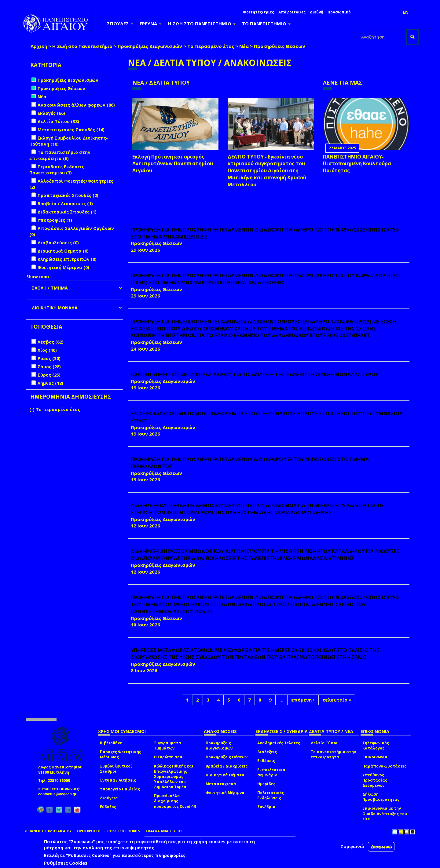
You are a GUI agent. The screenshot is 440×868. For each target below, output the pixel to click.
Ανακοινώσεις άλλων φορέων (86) (76, 105)
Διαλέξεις (267, 752)
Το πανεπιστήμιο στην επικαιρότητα (333, 754)
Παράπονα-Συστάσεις (384, 766)
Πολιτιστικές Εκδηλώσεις (271, 795)
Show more (38, 277)
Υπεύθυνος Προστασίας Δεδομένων (375, 780)
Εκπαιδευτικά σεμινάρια (271, 772)
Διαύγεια (109, 798)
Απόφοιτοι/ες (292, 12)
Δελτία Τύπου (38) (58, 121)
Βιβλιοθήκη (111, 743)
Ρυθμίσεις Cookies (66, 863)
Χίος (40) (47, 350)
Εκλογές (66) (51, 113)
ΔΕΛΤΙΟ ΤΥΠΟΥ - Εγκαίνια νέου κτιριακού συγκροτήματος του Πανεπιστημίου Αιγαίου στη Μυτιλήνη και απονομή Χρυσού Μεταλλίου (267, 171)
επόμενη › (303, 700)
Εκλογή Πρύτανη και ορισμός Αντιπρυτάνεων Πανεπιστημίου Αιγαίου (173, 164)
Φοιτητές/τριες (258, 12)
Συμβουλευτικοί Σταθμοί (116, 769)
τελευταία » (337, 700)
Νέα (244, 46)
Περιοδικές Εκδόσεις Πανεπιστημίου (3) (57, 170)
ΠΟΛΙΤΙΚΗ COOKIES (124, 831)
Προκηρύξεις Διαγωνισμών (150, 46)
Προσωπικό (339, 12)
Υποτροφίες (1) (55, 220)
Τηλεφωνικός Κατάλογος (376, 746)
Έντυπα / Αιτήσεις (118, 780)
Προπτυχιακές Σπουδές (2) (68, 195)
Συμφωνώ (352, 846)
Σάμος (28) (49, 367)
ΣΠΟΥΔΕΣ (120, 24)
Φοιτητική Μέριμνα (225, 793)
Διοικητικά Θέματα (225, 775)
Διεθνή (317, 12)
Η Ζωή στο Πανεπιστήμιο (82, 46)
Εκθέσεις (266, 761)
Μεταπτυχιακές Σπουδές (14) (71, 130)
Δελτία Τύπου (325, 743)
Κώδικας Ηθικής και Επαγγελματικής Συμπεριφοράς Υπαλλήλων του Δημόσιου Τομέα (174, 777)
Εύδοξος (108, 807)
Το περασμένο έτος (211, 46)
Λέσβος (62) (51, 342)
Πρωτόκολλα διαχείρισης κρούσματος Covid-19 (175, 801)
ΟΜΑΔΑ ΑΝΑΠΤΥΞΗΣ (164, 831)
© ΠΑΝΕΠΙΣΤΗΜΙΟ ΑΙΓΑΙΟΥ (48, 831)
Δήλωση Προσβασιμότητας (381, 797)
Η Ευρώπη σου (168, 757)
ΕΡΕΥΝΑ (150, 24)
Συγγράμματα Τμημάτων (168, 746)
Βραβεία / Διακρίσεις (227, 766)
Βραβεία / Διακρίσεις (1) (65, 204)
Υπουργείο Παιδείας (120, 789)
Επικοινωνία (375, 757)
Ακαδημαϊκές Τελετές (279, 743)
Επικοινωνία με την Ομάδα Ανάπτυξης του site (385, 813)
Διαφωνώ (381, 846)
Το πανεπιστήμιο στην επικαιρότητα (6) (60, 155)
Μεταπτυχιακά (221, 784)
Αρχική (39, 46)
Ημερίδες (266, 784)
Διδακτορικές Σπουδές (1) (67, 212)
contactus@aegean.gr (59, 794)
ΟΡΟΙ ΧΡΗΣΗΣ (89, 831)
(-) (33, 409)
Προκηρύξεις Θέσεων (227, 757)
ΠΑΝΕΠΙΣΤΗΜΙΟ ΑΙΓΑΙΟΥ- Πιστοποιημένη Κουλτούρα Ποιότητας (357, 164)
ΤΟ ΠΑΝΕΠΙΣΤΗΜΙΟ (266, 24)
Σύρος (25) (49, 375)
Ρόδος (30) (49, 358)
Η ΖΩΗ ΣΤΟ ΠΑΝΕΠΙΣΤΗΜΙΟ (202, 24)
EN (406, 12)
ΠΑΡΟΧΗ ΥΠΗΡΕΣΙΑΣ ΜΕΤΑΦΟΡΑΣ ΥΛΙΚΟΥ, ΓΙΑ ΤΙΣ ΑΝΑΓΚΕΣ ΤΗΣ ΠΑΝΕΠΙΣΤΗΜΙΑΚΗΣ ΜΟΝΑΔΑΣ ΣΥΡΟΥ (255, 374)
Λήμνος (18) (50, 383)
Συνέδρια (266, 807)
